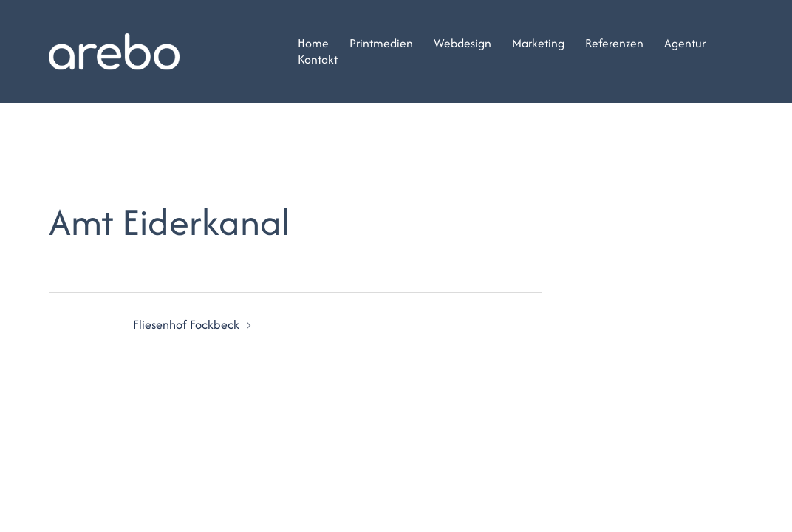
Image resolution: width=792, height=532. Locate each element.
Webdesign (462, 44)
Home (313, 44)
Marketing (538, 44)
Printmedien (381, 44)
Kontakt (318, 60)
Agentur (685, 44)
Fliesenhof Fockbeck (186, 324)
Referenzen (614, 44)
